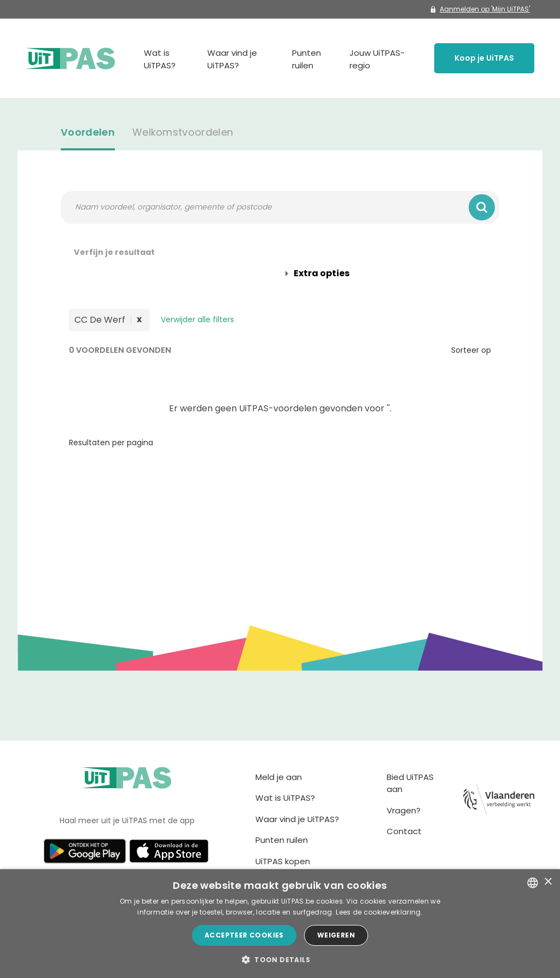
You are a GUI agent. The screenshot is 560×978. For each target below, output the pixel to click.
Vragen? (404, 810)
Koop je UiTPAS (484, 58)
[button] (280, 959)
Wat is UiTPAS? (160, 59)
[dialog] (280, 924)
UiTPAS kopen (283, 861)
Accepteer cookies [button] (244, 935)
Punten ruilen (307, 59)
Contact (404, 831)
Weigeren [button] (336, 935)
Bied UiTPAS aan (410, 783)
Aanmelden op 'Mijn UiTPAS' (480, 9)
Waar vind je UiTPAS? (232, 59)
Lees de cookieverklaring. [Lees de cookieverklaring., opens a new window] (379, 912)
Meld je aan (279, 777)
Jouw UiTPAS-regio (377, 59)
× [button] (548, 882)
